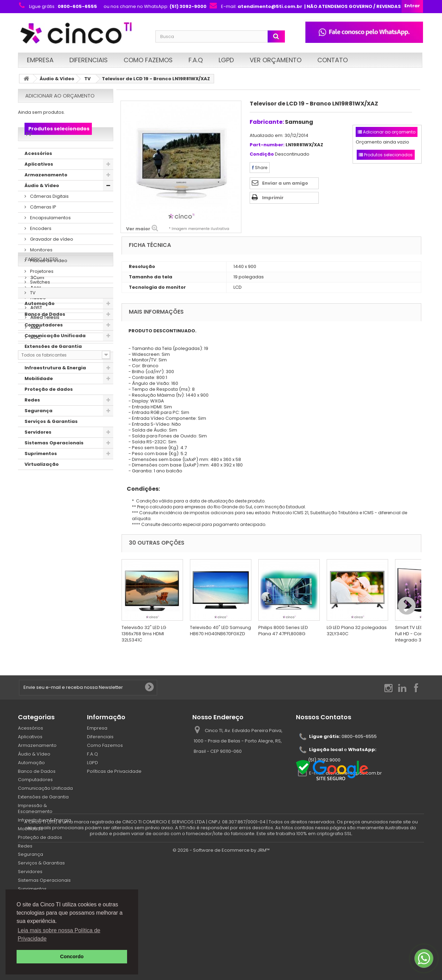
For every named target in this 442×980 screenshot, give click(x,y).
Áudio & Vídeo (57, 79)
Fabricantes (42, 505)
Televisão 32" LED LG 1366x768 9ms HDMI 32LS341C (144, 634)
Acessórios (38, 171)
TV (87, 79)
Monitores (41, 268)
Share (260, 168)
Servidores (38, 450)
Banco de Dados (45, 332)
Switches (40, 300)
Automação (40, 321)
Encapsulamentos (50, 236)
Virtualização (42, 482)
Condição (262, 154)
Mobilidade (39, 396)
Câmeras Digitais (49, 214)
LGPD (226, 60)
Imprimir (273, 198)
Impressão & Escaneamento (60, 375)
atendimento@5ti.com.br (354, 773)
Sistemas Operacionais (54, 461)
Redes (32, 418)
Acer (35, 531)
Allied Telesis (44, 561)
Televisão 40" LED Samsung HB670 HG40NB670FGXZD (220, 631)
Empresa (40, 60)
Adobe (38, 541)
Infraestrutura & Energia (55, 386)
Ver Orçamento (276, 60)
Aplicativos (39, 182)
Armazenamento (46, 193)
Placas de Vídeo (48, 279)
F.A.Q (196, 60)
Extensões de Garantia (53, 364)
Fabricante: (267, 122)
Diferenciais (89, 60)
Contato (333, 60)
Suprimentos (41, 471)
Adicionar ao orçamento (60, 96)
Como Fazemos (148, 60)
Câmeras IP (43, 225)
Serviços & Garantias (51, 439)
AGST (36, 551)
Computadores (44, 343)
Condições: (141, 489)
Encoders (40, 246)
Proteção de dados (49, 407)
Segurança (39, 429)
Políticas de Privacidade (114, 771)
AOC (35, 581)
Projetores (41, 289)
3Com (37, 521)
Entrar (412, 6)
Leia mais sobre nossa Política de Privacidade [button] (59, 935)
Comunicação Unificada (55, 354)
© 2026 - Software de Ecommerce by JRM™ (221, 972)
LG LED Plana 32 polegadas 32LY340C (357, 631)
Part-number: (267, 145)
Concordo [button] (72, 956)
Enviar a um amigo (285, 183)
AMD (35, 571)
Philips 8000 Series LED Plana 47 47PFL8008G (283, 631)
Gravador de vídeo (51, 257)
